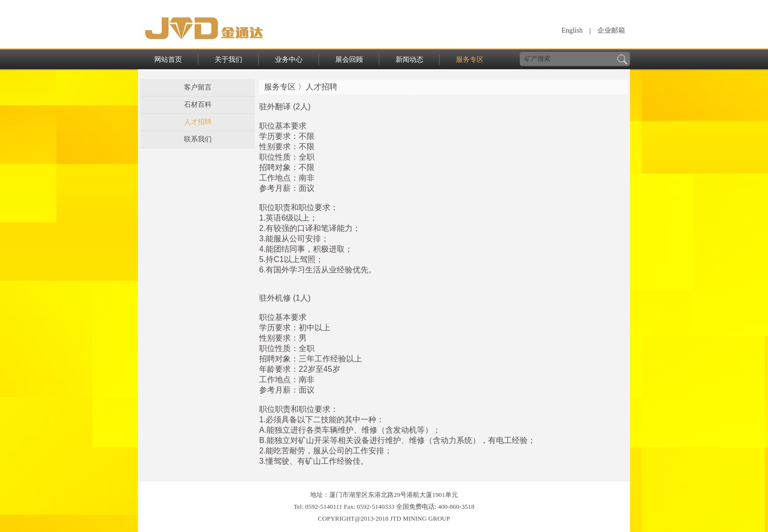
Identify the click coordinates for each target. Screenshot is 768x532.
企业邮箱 (611, 30)
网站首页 (168, 60)
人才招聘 (198, 122)
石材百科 (198, 105)
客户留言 (198, 87)
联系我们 (198, 139)
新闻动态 (409, 60)
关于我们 (228, 60)
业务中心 (289, 60)
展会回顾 (349, 60)
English (572, 30)
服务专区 (470, 60)
